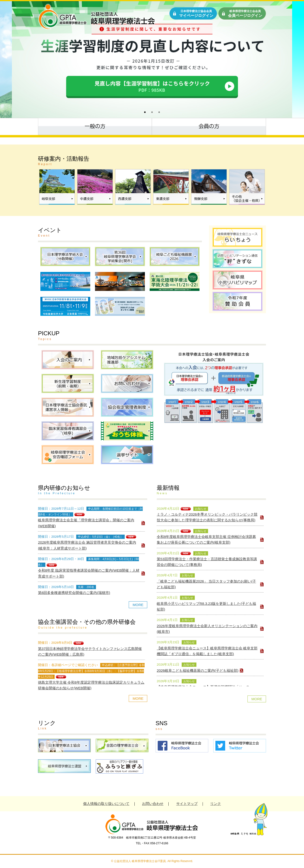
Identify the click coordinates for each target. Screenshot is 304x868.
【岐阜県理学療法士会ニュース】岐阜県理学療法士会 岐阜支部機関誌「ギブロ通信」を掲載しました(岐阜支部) (207, 651)
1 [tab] (144, 112)
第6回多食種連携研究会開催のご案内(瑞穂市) (74, 593)
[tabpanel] (152, 60)
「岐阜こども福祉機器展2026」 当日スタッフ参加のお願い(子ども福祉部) (206, 584)
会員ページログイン (245, 13)
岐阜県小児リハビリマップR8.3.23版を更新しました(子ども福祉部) (206, 606)
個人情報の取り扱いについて (106, 804)
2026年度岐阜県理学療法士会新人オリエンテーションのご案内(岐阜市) (207, 629)
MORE (138, 605)
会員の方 (209, 126)
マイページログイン (196, 13)
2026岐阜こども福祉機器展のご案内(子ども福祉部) (198, 670)
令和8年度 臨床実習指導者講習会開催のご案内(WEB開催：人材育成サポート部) (89, 573)
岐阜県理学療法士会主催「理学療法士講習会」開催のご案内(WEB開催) (86, 523)
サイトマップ (187, 804)
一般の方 (95, 126)
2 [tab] (151, 112)
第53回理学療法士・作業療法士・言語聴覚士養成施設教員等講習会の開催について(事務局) (207, 562)
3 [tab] (158, 112)
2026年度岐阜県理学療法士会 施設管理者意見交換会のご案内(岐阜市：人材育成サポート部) (87, 545)
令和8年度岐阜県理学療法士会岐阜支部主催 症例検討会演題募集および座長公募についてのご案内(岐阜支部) (206, 539)
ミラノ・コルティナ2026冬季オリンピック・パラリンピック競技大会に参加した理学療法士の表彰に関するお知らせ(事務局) (207, 517)
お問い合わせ (153, 804)
